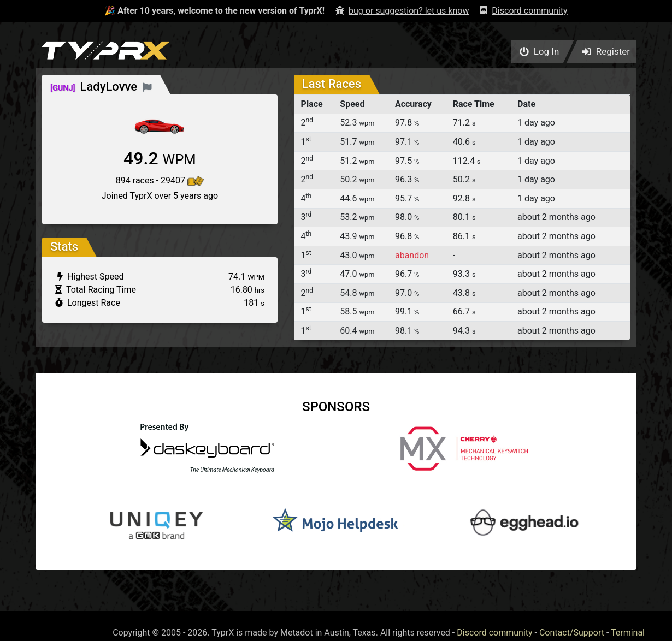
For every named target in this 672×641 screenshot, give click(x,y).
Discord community (494, 633)
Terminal (628, 633)
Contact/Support (572, 633)
